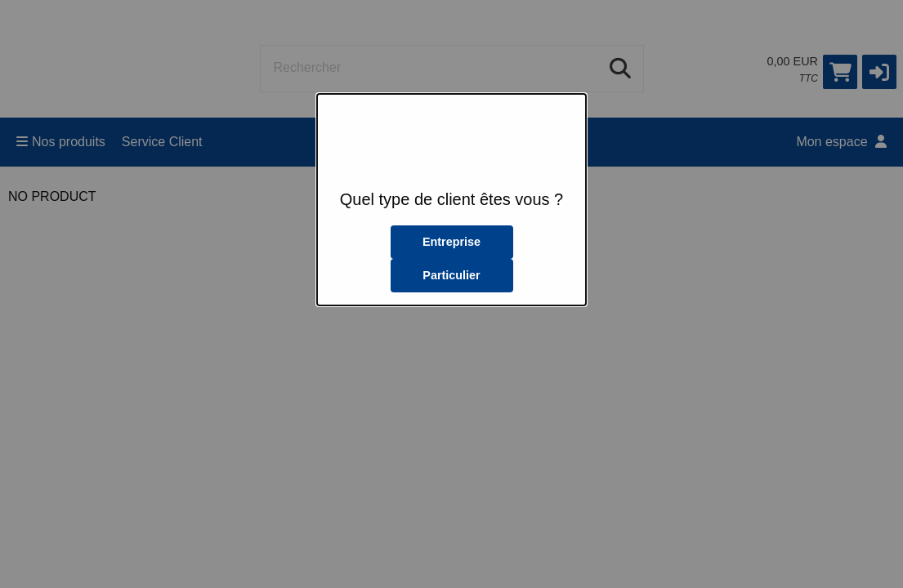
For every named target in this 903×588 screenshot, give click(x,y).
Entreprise (451, 242)
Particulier (451, 275)
